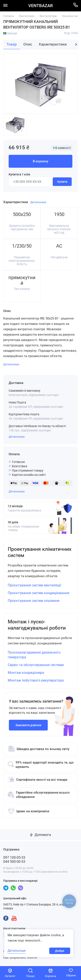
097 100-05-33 (14, 858)
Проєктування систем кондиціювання (39, 593)
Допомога (41, 836)
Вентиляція (27, 16)
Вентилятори (48, 16)
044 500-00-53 (14, 862)
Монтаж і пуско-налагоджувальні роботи (38, 625)
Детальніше (17, 437)
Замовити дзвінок (28, 726)
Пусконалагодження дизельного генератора (34, 656)
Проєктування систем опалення (34, 601)
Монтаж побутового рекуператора (36, 681)
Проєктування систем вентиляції (34, 586)
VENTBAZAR (40, 6)
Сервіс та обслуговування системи (36, 666)
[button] (76, 44)
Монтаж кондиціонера (26, 673)
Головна (9, 16)
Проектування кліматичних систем (33, 552)
